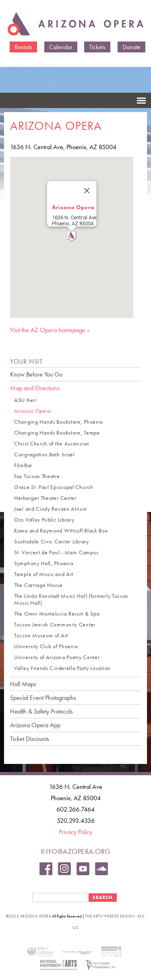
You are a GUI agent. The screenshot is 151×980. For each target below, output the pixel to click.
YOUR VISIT (26, 361)
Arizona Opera (73, 207)
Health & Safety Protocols (41, 711)
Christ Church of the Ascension (52, 444)
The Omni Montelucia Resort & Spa (57, 614)
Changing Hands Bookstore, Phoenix (59, 422)
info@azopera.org (76, 851)
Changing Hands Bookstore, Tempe (57, 433)
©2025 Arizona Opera (29, 916)
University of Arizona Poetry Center (57, 657)
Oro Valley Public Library (44, 520)
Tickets (97, 47)
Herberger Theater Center (46, 498)
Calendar (61, 47)
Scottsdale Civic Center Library (52, 542)
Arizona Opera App (35, 725)
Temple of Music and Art (44, 574)
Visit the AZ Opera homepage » (50, 330)
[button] (72, 236)
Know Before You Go (36, 374)
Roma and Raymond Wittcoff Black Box (61, 531)
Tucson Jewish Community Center (55, 625)
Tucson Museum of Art (41, 636)
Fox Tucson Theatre (37, 476)
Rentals (23, 47)
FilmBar (23, 465)
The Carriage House (38, 585)
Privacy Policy (75, 832)
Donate (131, 47)
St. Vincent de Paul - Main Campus (56, 552)
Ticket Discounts (30, 739)
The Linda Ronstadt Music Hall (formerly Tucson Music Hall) (71, 599)
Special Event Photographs (43, 698)
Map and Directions (35, 388)
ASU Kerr (25, 400)
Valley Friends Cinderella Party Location (62, 668)
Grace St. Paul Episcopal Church (54, 487)
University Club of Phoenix (46, 646)
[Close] (87, 191)
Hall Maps (23, 684)
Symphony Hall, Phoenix (44, 563)
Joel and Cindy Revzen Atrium (51, 509)
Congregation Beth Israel (44, 455)
